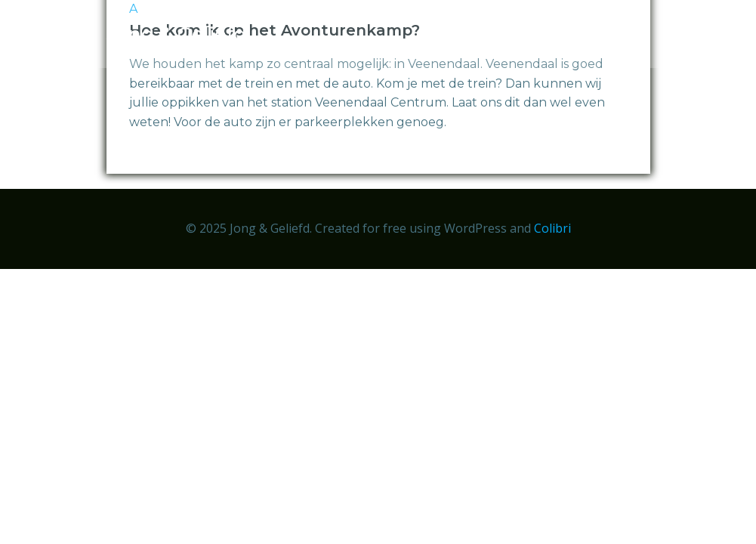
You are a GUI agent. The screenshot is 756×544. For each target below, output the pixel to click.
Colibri (552, 228)
